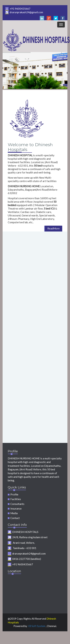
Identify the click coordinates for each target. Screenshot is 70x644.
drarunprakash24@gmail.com (24, 12)
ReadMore (53, 228)
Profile (14, 494)
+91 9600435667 (18, 9)
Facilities (16, 499)
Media (14, 513)
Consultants (17, 504)
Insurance (16, 509)
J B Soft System (37, 626)
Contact (15, 518)
